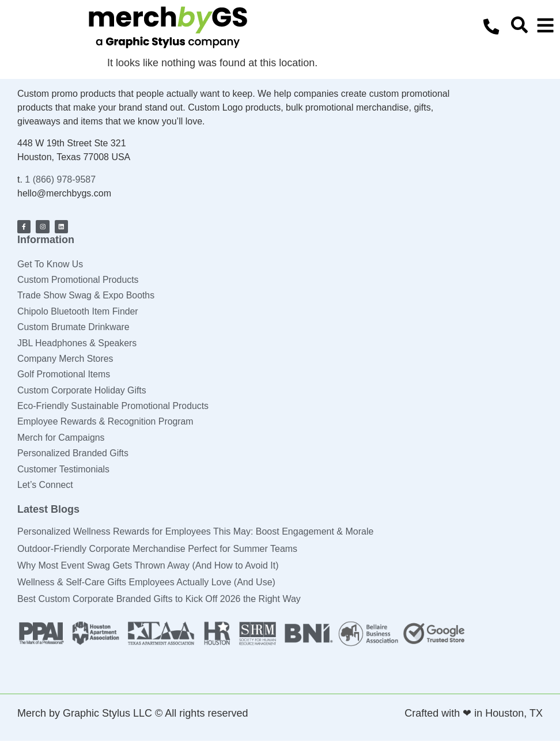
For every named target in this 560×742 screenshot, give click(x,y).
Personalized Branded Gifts (73, 454)
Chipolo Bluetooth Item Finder (78, 311)
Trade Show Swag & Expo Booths (86, 295)
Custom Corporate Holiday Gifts (82, 390)
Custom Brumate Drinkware (74, 327)
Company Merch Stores (66, 359)
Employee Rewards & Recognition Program (106, 422)
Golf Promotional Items (64, 374)
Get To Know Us (50, 263)
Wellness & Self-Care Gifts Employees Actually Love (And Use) (146, 583)
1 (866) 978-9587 (60, 179)
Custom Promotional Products (79, 279)
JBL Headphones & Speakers (77, 342)
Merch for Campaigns (61, 438)
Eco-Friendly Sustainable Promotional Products (114, 406)
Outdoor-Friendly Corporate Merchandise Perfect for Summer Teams (157, 549)
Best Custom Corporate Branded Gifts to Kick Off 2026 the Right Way (159, 600)
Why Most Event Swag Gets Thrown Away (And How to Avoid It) (148, 567)
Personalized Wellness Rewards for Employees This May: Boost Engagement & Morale (195, 533)
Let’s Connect (46, 486)
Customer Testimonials (64, 470)
